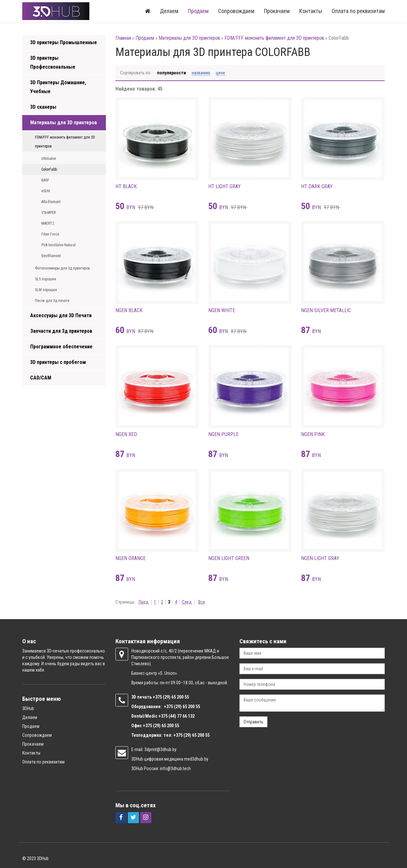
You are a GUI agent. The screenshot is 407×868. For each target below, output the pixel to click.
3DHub (28, 708)
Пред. (144, 602)
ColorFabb (49, 169)
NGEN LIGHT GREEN (229, 558)
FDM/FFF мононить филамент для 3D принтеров (65, 142)
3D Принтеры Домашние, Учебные (58, 87)
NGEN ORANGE (131, 558)
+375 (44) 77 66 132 (176, 716)
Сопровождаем (236, 11)
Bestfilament (51, 256)
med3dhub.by (196, 759)
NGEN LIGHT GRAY (320, 558)
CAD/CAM (41, 378)
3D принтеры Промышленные (64, 42)
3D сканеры (43, 107)
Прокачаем (277, 11)
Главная (123, 38)
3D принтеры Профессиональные (53, 62)
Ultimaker (49, 159)
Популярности (172, 73)
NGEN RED (126, 434)
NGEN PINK (313, 434)
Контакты (311, 11)
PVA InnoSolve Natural (59, 245)
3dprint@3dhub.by (160, 749)
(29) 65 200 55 (176, 697)
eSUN (46, 191)
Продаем (198, 11)
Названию (201, 73)
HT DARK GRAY (317, 186)
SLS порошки (45, 279)
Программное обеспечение (61, 347)
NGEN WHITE (222, 310)
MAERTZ (48, 223)
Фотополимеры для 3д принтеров (62, 268)
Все (202, 602)
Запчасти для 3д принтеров (61, 331)
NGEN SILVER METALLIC (326, 310)
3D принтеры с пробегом (58, 362)
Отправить (253, 722)
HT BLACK (126, 186)
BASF (45, 180)
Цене (221, 73)
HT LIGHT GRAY (224, 186)
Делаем (169, 11)
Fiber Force (50, 234)
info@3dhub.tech (175, 769)
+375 (158, 697)
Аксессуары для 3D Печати (61, 315)
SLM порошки (46, 290)
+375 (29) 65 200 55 (161, 726)
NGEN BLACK (129, 310)
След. (187, 602)
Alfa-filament (51, 202)
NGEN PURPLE (223, 434)
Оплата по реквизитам (358, 11)
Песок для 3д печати (52, 301)
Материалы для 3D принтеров (64, 123)
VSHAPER (48, 213)
